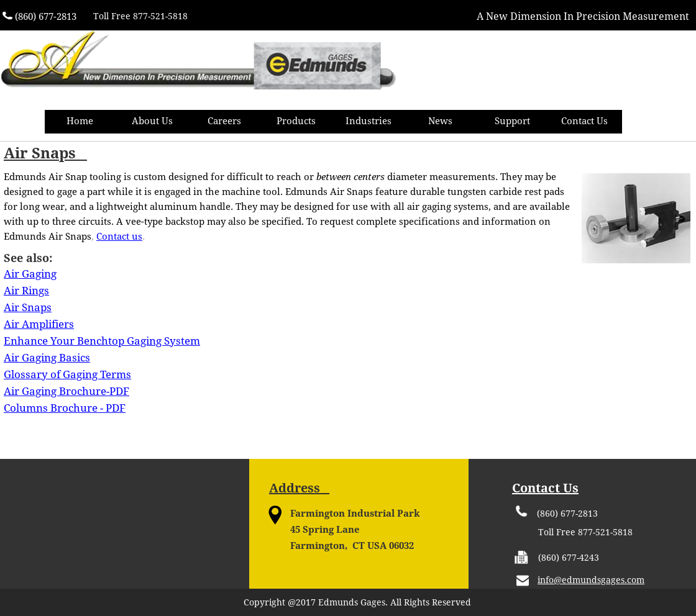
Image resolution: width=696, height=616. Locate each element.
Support (512, 121)
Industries (369, 121)
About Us (152, 121)
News (440, 121)
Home (80, 121)
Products (296, 121)
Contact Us (584, 121)
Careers (224, 121)
